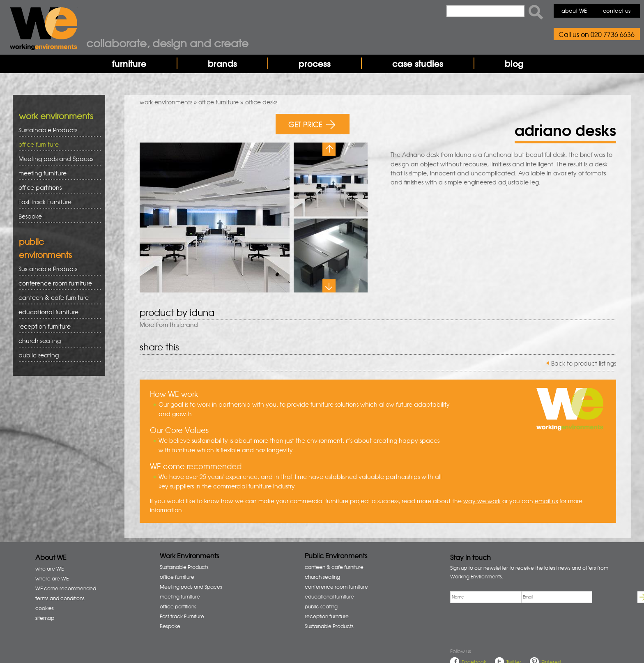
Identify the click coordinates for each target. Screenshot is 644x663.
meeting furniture (57, 173)
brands (222, 63)
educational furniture (57, 312)
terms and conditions (60, 598)
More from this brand (169, 325)
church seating (40, 341)
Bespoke (30, 216)
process (315, 63)
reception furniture (57, 326)
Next (329, 286)
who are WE (49, 569)
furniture (129, 63)
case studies (418, 63)
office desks (261, 102)
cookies (45, 608)
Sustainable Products (48, 130)
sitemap (45, 618)
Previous (329, 149)
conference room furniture (57, 283)
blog (514, 63)
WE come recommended (66, 588)
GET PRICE (312, 124)
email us (546, 501)
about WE (574, 10)
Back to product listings (584, 363)
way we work (482, 501)
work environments (166, 102)
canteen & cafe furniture (57, 298)
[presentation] (513, 624)
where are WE (52, 578)
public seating (57, 355)
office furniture (218, 102)
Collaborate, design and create (167, 43)
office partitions (57, 188)
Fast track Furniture (45, 202)
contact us (617, 10)
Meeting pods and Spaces (57, 159)
